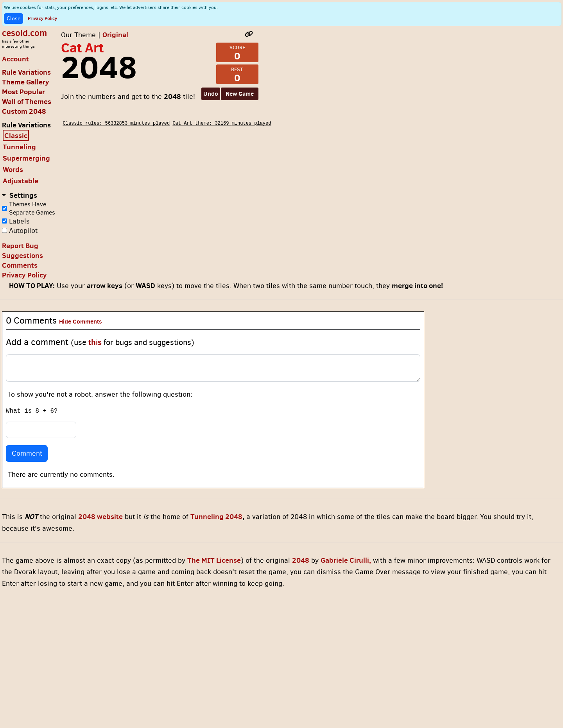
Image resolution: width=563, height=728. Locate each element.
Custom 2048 (24, 111)
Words (13, 169)
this (95, 342)
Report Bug (20, 246)
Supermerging (26, 158)
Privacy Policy (42, 18)
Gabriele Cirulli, (346, 560)
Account (15, 59)
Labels (19, 221)
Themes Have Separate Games (32, 208)
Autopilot (23, 231)
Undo (211, 94)
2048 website (100, 516)
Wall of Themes (27, 101)
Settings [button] (22, 195)
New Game (240, 94)
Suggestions (22, 255)
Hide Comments (81, 321)
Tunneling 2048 (216, 516)
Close (13, 19)
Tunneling (19, 147)
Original (115, 35)
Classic (16, 135)
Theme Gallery (26, 82)
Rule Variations (26, 72)
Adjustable (21, 181)
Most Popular (23, 92)
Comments (20, 265)
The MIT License (214, 560)
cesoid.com (24, 33)
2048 (301, 560)
